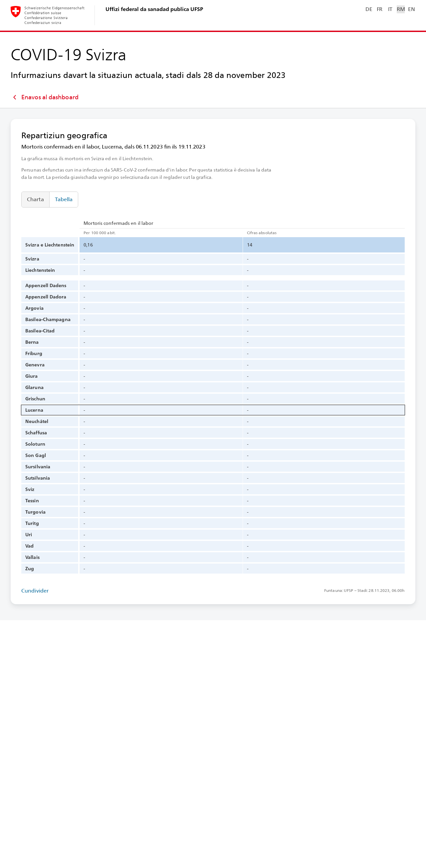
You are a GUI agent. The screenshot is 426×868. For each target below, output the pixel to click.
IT (390, 9)
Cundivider (35, 591)
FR (380, 9)
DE (369, 9)
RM (401, 9)
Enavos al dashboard (45, 97)
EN (411, 9)
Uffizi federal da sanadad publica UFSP (154, 9)
